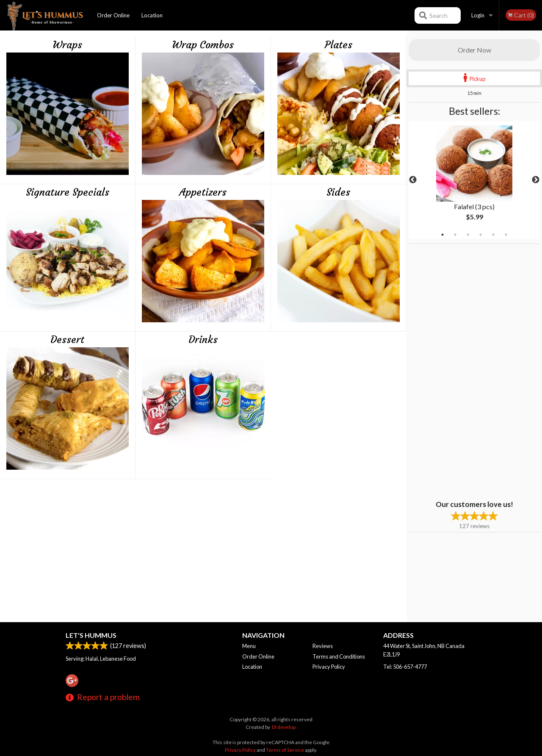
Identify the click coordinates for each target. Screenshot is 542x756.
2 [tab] (455, 235)
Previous (413, 180)
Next (536, 180)
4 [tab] (481, 235)
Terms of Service (285, 750)
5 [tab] (493, 235)
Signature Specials (68, 192)
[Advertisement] (462, 371)
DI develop (284, 727)
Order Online (113, 15)
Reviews (323, 646)
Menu (249, 646)
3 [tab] (468, 235)
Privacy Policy (329, 667)
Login (478, 15)
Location (152, 15)
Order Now (474, 50)
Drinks (203, 340)
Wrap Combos (203, 45)
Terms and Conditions (339, 656)
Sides (338, 192)
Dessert (67, 340)
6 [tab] (506, 235)
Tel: (405, 667)
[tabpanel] (474, 180)
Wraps (67, 45)
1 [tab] (442, 235)
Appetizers (203, 192)
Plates (339, 45)
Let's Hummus (91, 635)
